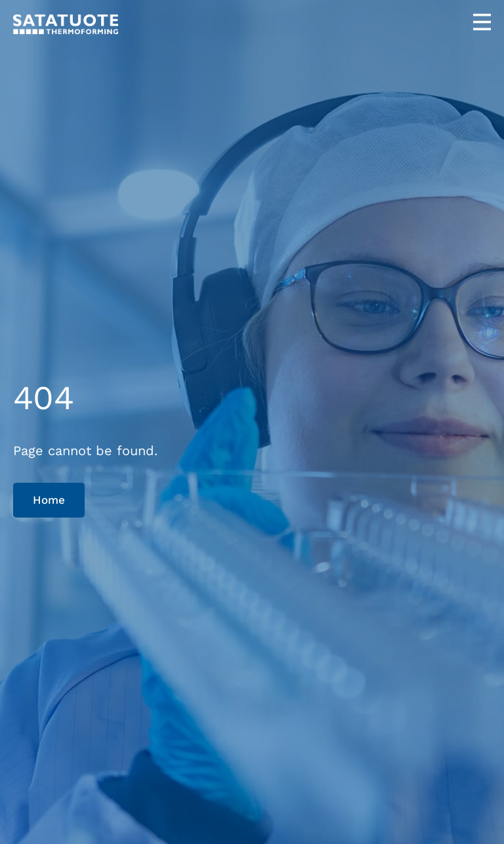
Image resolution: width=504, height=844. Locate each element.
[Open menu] (482, 22)
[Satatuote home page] (66, 24)
